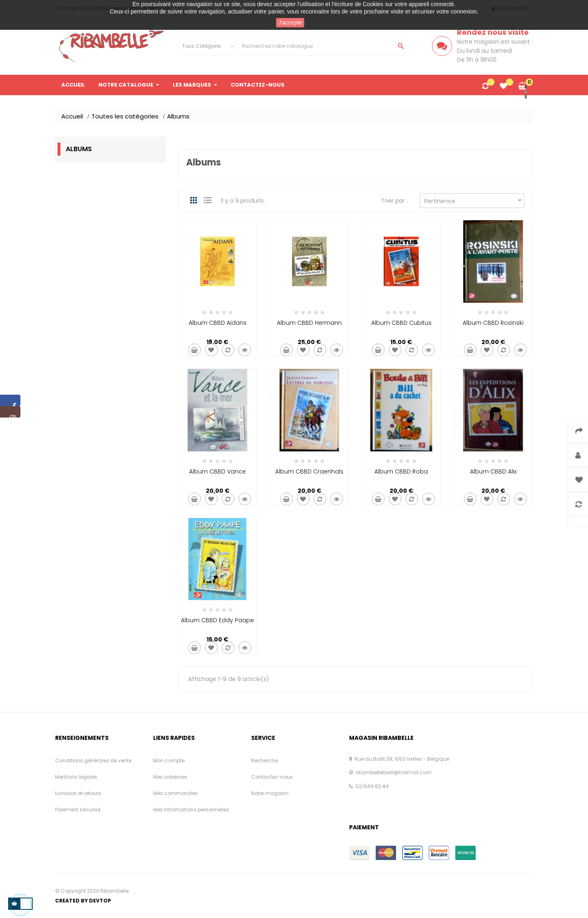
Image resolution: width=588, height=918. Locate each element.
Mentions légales (76, 777)
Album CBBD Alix (493, 471)
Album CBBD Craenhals (309, 471)
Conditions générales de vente (93, 761)
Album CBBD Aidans (218, 323)
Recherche (264, 761)
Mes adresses (170, 777)
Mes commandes (175, 793)
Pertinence (474, 200)
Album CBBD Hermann (309, 323)
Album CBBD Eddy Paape (217, 620)
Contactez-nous (272, 777)
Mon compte (169, 761)
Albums (79, 149)
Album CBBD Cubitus (401, 323)
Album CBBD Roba (401, 471)
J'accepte (290, 22)
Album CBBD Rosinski (493, 323)
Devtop (100, 901)
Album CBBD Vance (217, 471)
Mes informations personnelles (191, 810)
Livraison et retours (78, 793)
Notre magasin (270, 793)
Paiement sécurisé (78, 810)
